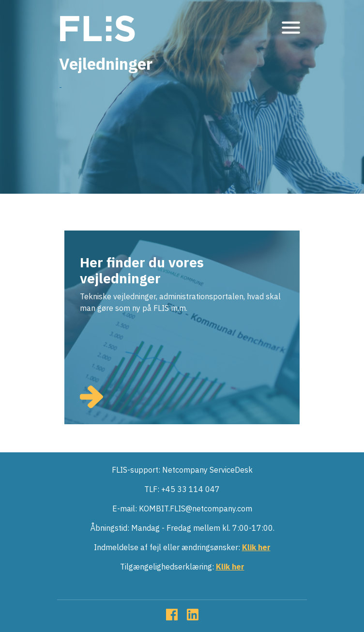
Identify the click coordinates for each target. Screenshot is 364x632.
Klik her (256, 547)
